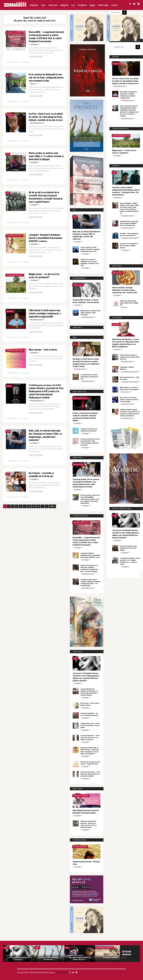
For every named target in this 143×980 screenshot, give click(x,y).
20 (34, 506)
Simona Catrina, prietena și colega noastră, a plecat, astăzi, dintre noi (130, 357)
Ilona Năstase (117, 198)
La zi (73, 6)
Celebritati (34, 6)
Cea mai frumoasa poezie (15, 275)
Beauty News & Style (80, 398)
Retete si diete (117, 273)
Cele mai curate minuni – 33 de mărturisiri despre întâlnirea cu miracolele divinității (90, 774)
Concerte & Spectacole (14, 33)
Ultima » (52, 506)
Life (8, 75)
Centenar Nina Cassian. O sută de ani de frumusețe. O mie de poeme (90, 725)
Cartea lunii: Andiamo (110, 958)
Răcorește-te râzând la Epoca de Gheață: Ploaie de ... (80, 959)
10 (29, 506)
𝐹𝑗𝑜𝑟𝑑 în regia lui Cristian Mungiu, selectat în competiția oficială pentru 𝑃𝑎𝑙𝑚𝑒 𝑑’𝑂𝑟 (90, 249)
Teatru (9, 386)
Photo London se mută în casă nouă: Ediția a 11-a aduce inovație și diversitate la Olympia (46, 156)
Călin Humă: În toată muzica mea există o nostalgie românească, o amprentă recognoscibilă (45, 313)
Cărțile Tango (103, 5)
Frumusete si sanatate (81, 796)
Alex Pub (33, 84)
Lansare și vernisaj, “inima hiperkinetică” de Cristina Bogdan (128, 548)
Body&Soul (64, 6)
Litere (43, 6)
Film (8, 432)
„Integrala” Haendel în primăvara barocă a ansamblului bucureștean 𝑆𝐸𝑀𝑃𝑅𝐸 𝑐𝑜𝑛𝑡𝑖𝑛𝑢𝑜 (45, 238)
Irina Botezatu (125, 250)
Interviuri (10, 115)
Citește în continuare (36, 56)
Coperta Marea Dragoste (104, 948)
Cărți (75, 659)
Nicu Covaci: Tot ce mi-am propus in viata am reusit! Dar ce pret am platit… (129, 400)
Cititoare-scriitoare (80, 847)
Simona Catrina (125, 392)
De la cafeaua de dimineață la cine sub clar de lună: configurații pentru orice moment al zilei (46, 78)
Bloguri (92, 6)
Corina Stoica (117, 349)
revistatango (34, 44)
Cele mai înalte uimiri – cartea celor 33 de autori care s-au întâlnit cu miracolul (90, 738)
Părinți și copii (78, 465)
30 (38, 506)
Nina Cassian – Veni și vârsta (43, 350)
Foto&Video (82, 6)
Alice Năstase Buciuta (37, 123)
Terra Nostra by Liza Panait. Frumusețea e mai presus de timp (89, 377)
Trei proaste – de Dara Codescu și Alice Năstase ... (49, 959)
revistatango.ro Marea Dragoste (130, 238)
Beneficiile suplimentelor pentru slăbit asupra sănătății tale (129, 303)
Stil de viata (53, 6)
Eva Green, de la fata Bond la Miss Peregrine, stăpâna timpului (129, 246)
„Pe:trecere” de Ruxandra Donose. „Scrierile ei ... (18, 959)
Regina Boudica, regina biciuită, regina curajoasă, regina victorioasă (90, 313)
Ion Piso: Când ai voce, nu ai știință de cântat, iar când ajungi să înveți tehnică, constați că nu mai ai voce (46, 117)
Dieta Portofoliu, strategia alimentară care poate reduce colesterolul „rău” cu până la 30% (125, 290)
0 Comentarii (26, 62)
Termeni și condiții (61, 973)
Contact (114, 5)
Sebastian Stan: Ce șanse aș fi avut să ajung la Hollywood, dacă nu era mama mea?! (129, 223)
